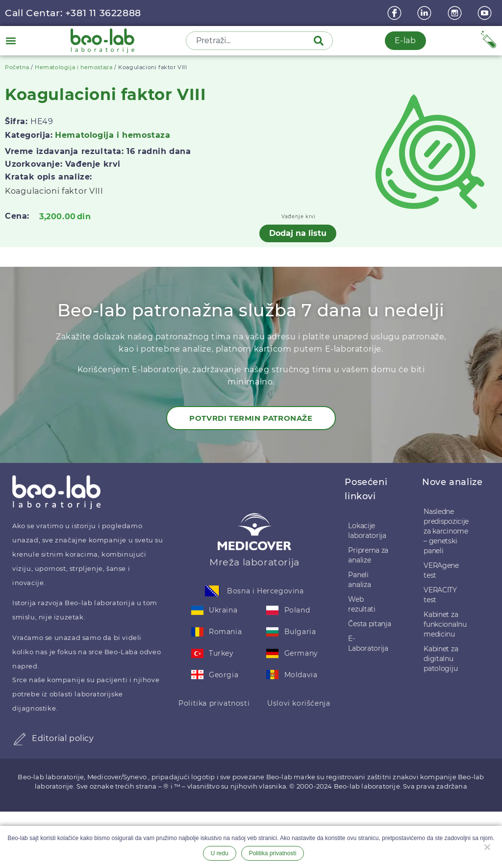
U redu (220, 853)
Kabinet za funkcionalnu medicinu (445, 624)
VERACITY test (440, 595)
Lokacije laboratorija (367, 531)
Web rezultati (362, 604)
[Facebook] (396, 13)
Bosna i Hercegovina (265, 591)
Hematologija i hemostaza (74, 67)
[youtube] (486, 13)
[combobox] (251, 41)
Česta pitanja (369, 624)
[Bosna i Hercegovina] (212, 591)
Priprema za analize (368, 555)
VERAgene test (441, 570)
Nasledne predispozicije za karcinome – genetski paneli (446, 531)
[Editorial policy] (20, 739)
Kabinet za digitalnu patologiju (441, 659)
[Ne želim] (487, 846)
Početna (17, 67)
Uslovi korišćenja (299, 703)
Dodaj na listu (298, 233)
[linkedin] (426, 13)
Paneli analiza (359, 580)
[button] (11, 40)
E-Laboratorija (368, 643)
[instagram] (456, 13)
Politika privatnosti (214, 703)
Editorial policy (63, 738)
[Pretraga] (321, 41)
